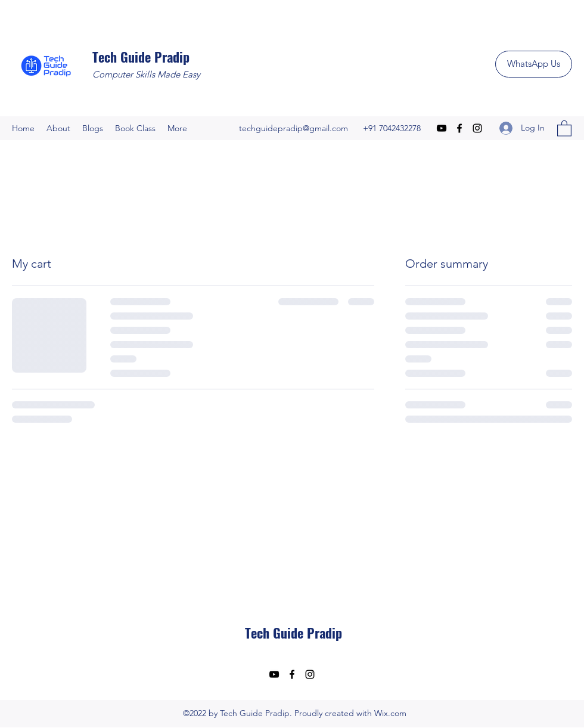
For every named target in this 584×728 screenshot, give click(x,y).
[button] (564, 128)
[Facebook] (459, 128)
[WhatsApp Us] (534, 64)
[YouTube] (442, 128)
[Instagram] (477, 128)
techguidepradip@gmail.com (293, 128)
